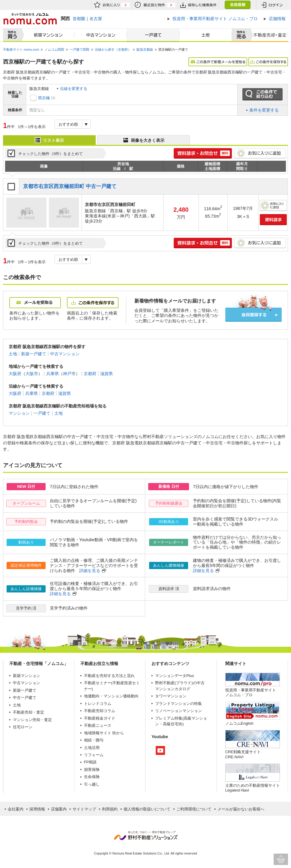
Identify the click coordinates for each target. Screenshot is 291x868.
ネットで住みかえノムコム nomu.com (30, 19)
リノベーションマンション (178, 711)
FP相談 (90, 762)
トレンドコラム (98, 704)
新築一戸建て (34, 354)
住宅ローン (23, 727)
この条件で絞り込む (262, 94)
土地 (206, 35)
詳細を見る (90, 571)
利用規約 (110, 809)
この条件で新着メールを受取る (218, 62)
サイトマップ (84, 809)
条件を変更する (264, 110)
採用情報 (37, 809)
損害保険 (92, 770)
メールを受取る (35, 303)
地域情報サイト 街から (104, 733)
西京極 (44, 98)
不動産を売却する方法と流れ (109, 676)
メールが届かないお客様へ (241, 809)
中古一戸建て (25, 698)
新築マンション (47, 35)
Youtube (160, 750)
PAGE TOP (281, 859)
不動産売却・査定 (28, 712)
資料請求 (273, 220)
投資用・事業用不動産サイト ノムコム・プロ (251, 692)
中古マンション (101, 35)
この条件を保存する (268, 62)
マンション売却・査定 (32, 720)
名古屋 (96, 19)
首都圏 (79, 19)
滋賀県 (106, 374)
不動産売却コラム (100, 711)
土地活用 (92, 748)
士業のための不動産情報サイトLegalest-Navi (253, 788)
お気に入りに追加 (260, 153)
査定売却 (268, 35)
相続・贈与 (94, 740)
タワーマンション (171, 696)
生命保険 (92, 777)
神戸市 (69, 374)
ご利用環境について (194, 809)
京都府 (90, 374)
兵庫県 (52, 374)
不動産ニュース (98, 725)
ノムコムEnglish (240, 723)
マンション (19, 413)
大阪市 (32, 374)
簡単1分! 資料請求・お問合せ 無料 (203, 153)
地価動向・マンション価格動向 (111, 696)
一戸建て (153, 35)
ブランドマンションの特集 (178, 704)
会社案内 (16, 809)
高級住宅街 (173, 724)
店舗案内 (59, 809)
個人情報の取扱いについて (147, 809)
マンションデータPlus (174, 676)
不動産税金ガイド (100, 718)
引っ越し (92, 784)
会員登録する (253, 315)
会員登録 (237, 5)
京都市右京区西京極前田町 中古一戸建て (70, 186)
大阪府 (15, 374)
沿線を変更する (74, 89)
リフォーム (94, 755)
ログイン (272, 5)
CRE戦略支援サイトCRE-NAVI (243, 754)
